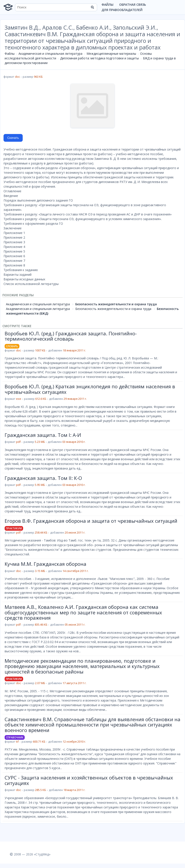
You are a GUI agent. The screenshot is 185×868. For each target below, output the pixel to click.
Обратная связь (133, 5)
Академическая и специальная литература (50, 54)
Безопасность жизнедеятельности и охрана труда (116, 304)
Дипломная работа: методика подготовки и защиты (99, 58)
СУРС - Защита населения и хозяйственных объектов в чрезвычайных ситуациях (89, 780)
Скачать (13, 138)
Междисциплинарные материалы (111, 54)
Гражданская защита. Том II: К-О (43, 478)
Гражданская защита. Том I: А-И (43, 435)
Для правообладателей (122, 10)
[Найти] (92, 7)
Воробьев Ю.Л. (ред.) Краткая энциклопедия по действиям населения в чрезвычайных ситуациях (90, 389)
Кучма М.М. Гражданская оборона (45, 564)
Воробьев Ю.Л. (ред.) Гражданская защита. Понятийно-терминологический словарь (71, 336)
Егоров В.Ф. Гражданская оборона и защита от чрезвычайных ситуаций (91, 521)
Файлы (107, 5)
